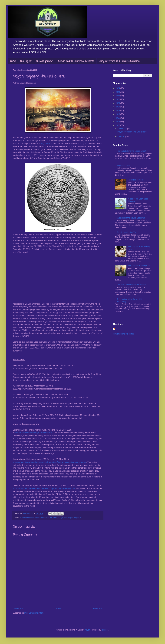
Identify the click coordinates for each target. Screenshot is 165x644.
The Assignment (44, 61)
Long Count (63, 518)
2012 (118, 125)
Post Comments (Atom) (34, 613)
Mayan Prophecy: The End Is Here (132, 132)
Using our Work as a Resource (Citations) (119, 61)
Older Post (98, 609)
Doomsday (39, 518)
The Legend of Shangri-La (139, 266)
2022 (118, 96)
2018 (118, 111)
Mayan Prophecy (74, 518)
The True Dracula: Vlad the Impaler (131, 285)
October (122, 136)
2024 (118, 88)
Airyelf (87, 630)
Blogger (105, 630)
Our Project (26, 61)
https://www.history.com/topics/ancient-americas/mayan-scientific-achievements (49, 462)
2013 (118, 122)
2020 (118, 103)
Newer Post (18, 609)
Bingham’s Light (123, 165)
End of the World (51, 518)
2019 (118, 107)
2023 (118, 92)
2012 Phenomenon (27, 518)
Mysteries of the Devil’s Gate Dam (131, 218)
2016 (118, 114)
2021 (118, 99)
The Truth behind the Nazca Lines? (131, 151)
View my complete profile (123, 334)
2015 (118, 118)
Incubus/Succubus (136, 180)
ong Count (45, 143)
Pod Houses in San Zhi (126, 232)
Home (13, 61)
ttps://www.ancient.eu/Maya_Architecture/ (33, 433)
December (123, 129)
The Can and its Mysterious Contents (76, 61)
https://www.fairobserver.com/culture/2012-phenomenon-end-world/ (44, 488)
